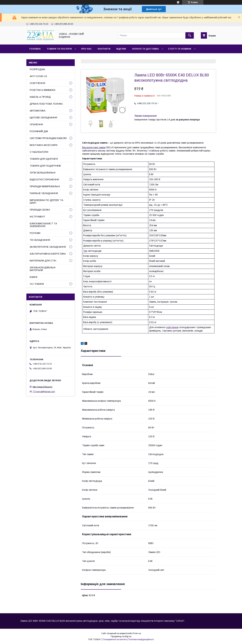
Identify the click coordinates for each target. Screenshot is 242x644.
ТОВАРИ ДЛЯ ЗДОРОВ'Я (44, 159)
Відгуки (121, 49)
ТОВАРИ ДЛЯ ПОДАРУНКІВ (45, 166)
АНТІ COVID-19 (38, 76)
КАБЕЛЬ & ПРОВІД (40, 97)
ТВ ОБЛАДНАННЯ (40, 240)
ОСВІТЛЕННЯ (37, 83)
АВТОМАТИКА (38, 111)
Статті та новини (180, 49)
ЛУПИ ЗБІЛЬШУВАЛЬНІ (43, 173)
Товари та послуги (59, 49)
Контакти (104, 49)
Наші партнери (64, 58)
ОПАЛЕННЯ (36, 124)
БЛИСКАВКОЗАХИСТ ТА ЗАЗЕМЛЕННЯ (43, 225)
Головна (35, 49)
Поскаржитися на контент (115, 639)
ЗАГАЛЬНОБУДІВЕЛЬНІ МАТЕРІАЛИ (43, 269)
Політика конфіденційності (141, 639)
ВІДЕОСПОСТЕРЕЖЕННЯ (44, 180)
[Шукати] (190, 35)
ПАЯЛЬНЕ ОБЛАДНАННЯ (44, 193)
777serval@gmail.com (44, 392)
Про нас (86, 49)
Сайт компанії (39, 58)
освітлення (172, 327)
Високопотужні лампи (94, 147)
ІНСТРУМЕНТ (37, 217)
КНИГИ (34, 277)
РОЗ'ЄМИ (35, 233)
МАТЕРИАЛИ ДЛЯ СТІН (43, 261)
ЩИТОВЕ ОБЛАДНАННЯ (43, 118)
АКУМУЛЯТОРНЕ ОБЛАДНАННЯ (48, 247)
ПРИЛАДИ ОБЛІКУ (40, 210)
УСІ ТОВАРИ (37, 284)
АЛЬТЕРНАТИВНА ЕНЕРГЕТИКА (48, 254)
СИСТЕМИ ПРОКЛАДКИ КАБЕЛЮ (48, 138)
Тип (85, 251)
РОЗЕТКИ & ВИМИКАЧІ (42, 90)
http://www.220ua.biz (42, 387)
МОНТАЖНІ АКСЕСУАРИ (43, 145)
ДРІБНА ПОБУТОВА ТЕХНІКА (46, 104)
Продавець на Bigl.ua (121, 636)
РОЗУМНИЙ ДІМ (39, 131)
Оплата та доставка (145, 49)
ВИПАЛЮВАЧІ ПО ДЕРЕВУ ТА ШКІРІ (46, 202)
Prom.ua (137, 633)
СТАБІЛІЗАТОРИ (39, 152)
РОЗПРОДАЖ (37, 69)
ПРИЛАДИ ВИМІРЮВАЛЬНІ (45, 186)
